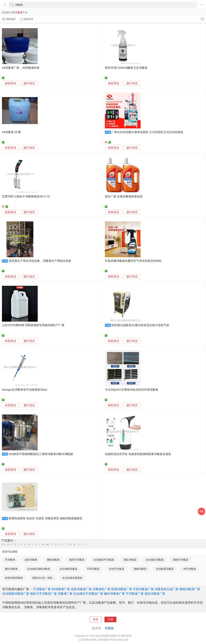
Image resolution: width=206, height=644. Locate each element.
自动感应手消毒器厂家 (88, 594)
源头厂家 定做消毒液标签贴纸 (124, 197)
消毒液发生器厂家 (167, 589)
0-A (4, 544)
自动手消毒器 (117, 569)
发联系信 (10, 83)
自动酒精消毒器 (68, 569)
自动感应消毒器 (155, 560)
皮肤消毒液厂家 (81, 589)
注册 (110, 619)
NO (48, 544)
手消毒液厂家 (135, 594)
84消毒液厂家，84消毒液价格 (21, 68)
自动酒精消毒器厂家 (16, 594)
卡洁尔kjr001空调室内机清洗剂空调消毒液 (131, 390)
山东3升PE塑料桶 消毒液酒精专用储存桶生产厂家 (33, 325)
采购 (202, 511)
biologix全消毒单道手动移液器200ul (25, 390)
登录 (96, 619)
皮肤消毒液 (31, 560)
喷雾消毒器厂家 (122, 589)
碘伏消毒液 (11, 569)
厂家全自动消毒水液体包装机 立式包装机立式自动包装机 (147, 132)
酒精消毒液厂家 (190, 589)
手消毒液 (10, 560)
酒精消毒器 (140, 569)
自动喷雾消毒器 (165, 569)
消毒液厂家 (65, 594)
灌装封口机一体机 (42, 578)
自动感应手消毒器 (104, 560)
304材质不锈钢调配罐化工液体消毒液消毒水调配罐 (41, 454)
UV (70, 544)
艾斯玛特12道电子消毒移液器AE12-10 (26, 197)
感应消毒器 (130, 560)
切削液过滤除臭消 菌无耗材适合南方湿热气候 (140, 325)
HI (29, 544)
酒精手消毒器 (181, 560)
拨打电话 (29, 83)
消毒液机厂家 (101, 589)
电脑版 (109, 628)
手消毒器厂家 (42, 589)
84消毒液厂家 (61, 589)
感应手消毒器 (77, 560)
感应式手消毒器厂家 (43, 594)
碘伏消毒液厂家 (114, 594)
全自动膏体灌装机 (72, 578)
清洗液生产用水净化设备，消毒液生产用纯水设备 (40, 261)
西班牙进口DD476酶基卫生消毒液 (126, 68)
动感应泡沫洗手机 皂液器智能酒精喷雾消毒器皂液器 (138, 454)
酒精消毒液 (53, 560)
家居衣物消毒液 (14, 578)
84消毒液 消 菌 (11, 132)
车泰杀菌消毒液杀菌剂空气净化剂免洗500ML (133, 261)
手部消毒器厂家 (143, 589)
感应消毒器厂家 (155, 594)
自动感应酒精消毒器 (39, 569)
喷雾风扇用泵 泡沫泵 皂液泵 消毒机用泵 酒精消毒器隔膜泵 (46, 518)
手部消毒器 (93, 569)
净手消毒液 (189, 569)
